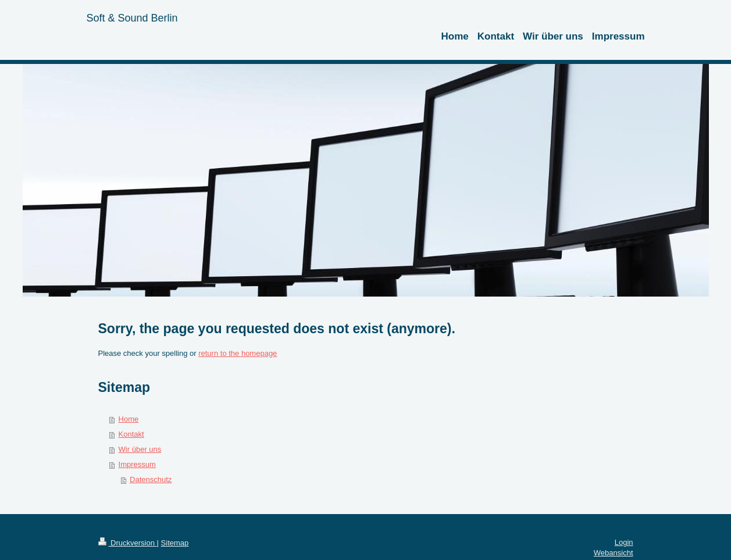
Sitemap (175, 543)
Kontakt (131, 434)
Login (624, 542)
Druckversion (128, 543)
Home (129, 419)
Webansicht (614, 553)
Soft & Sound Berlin (132, 18)
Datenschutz (151, 479)
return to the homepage (238, 353)
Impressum (137, 464)
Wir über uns (140, 449)
